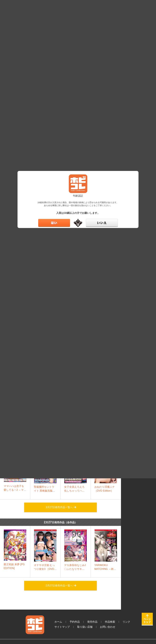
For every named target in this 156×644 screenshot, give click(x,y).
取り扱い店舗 (85, 627)
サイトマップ (62, 627)
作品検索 (110, 622)
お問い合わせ (108, 627)
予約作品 (75, 622)
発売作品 (92, 622)
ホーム (58, 622)
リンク (126, 622)
